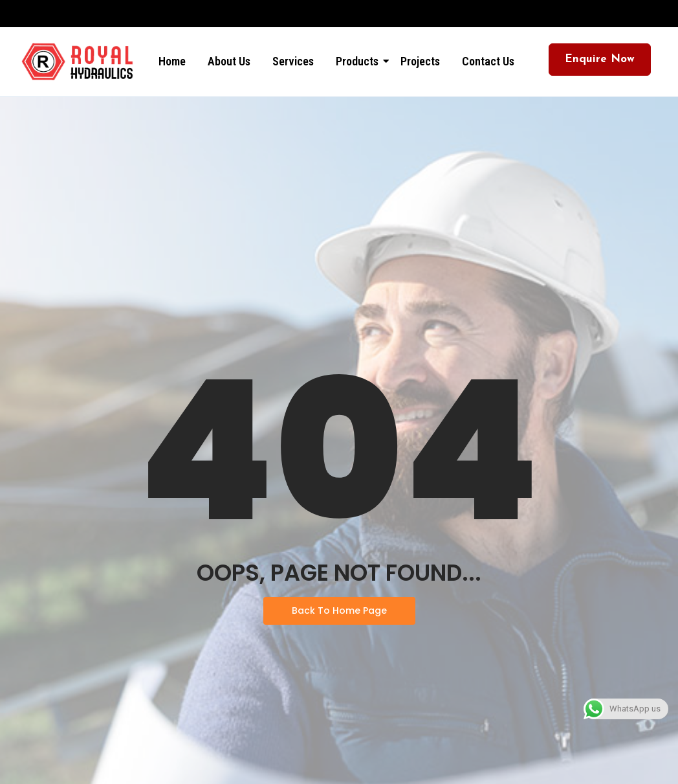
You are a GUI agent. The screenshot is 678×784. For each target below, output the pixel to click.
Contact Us (488, 61)
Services (293, 61)
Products (359, 61)
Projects (420, 61)
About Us (229, 61)
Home (172, 61)
